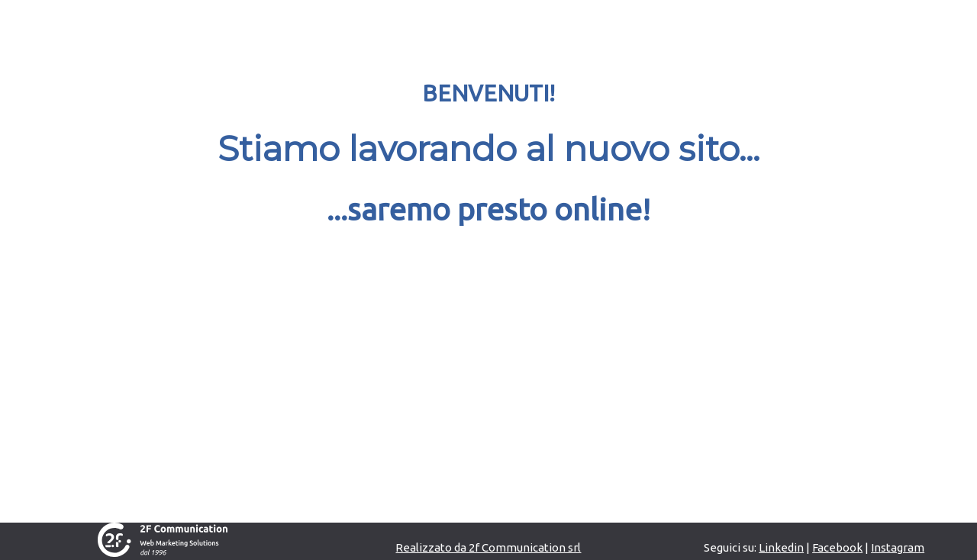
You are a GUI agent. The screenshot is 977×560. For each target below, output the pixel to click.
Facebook (837, 547)
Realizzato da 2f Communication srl (488, 547)
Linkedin (781, 547)
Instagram (898, 547)
